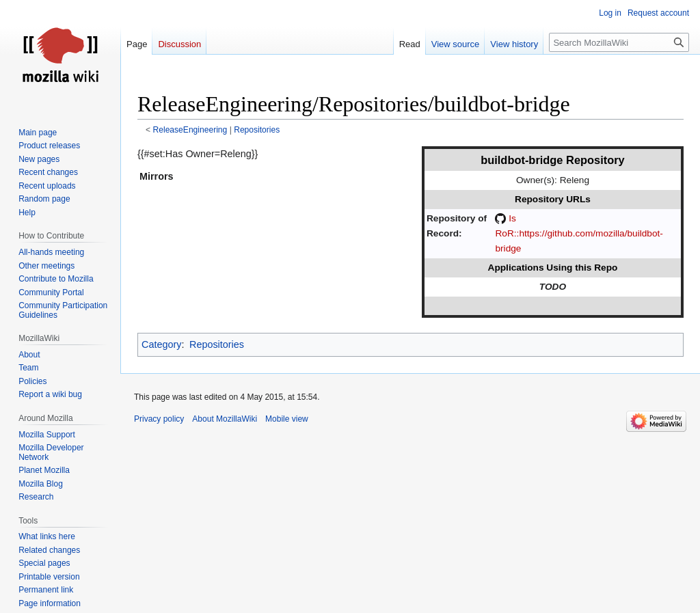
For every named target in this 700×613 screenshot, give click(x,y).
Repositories (257, 130)
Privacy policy (159, 419)
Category (161, 344)
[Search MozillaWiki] (619, 42)
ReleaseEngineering (190, 130)
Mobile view (287, 419)
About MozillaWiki (225, 419)
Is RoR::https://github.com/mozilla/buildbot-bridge (579, 233)
